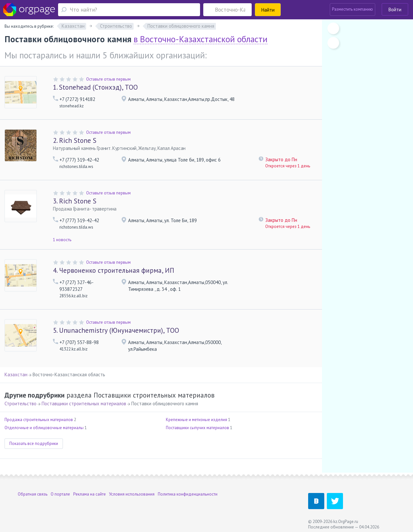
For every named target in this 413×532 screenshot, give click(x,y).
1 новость (62, 240)
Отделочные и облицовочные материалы (44, 428)
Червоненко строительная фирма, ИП (114, 270)
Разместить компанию (353, 9)
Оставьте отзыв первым (108, 79)
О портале (60, 494)
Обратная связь (33, 494)
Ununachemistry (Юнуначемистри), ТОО (116, 330)
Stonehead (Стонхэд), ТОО (95, 87)
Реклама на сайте (90, 494)
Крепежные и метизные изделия (196, 420)
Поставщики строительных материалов (84, 404)
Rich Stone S (75, 140)
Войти (395, 10)
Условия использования (132, 494)
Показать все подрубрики (34, 443)
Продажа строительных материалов (39, 420)
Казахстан (16, 374)
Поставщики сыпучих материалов (197, 428)
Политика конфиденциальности (188, 494)
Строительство (20, 404)
